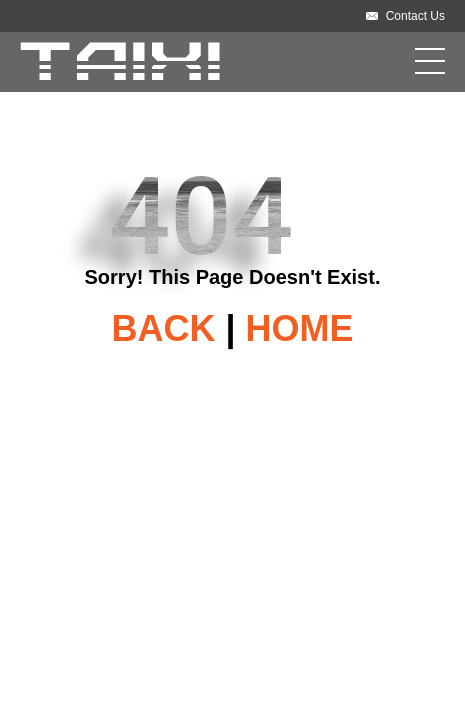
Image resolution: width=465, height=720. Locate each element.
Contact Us (415, 16)
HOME (300, 328)
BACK (163, 328)
